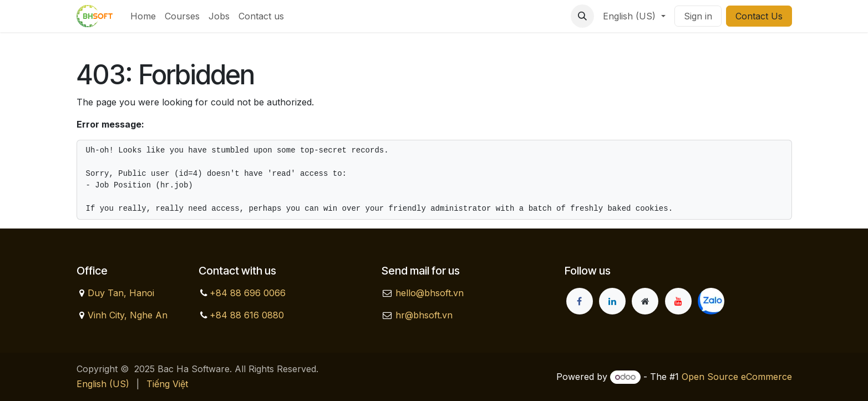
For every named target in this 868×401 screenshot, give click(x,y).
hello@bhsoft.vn (430, 293)
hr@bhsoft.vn (424, 315)
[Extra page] (645, 301)
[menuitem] (143, 16)
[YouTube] (678, 301)
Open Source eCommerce (737, 377)
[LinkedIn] (612, 301)
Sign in (698, 16)
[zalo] (711, 301)
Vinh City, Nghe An (128, 315)
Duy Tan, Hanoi (121, 293)
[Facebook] (580, 301)
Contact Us (759, 16)
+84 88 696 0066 (248, 293)
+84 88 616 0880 (247, 315)
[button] (582, 16)
